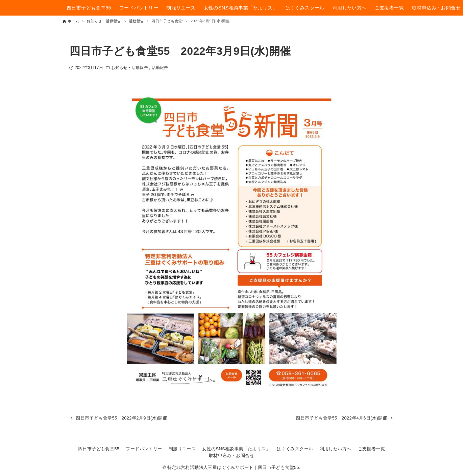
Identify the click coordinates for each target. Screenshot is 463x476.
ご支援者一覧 (371, 449)
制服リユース (182, 449)
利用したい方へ (336, 449)
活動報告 (160, 68)
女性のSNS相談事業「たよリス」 (236, 449)
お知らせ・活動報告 (130, 68)
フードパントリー (144, 449)
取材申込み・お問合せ (231, 456)
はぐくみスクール (295, 449)
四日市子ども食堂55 (99, 449)
